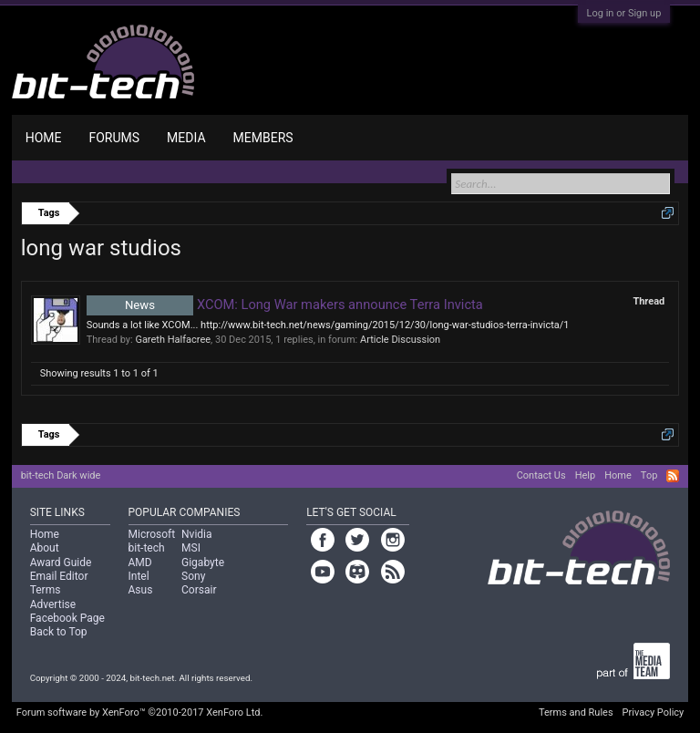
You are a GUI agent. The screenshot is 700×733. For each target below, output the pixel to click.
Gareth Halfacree (173, 340)
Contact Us (541, 475)
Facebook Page (67, 618)
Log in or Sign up (624, 13)
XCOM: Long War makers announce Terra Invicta (285, 305)
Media (186, 138)
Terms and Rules (576, 712)
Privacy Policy (654, 712)
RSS (673, 476)
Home (44, 138)
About (45, 548)
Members (263, 138)
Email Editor (59, 576)
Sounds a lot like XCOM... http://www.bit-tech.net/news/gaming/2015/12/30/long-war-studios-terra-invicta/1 (328, 325)
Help (586, 475)
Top (649, 475)
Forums (114, 138)
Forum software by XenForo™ (140, 712)
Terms (46, 590)
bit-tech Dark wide (61, 475)
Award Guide (61, 563)
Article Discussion (400, 340)
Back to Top (59, 632)
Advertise (53, 604)
